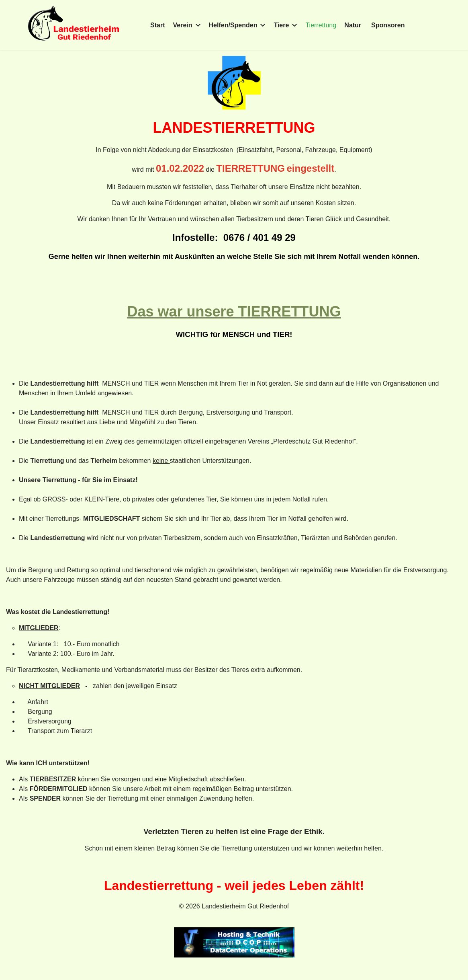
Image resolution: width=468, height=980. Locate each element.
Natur (353, 25)
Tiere (281, 25)
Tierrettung (321, 25)
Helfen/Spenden (233, 25)
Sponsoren (388, 25)
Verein (183, 25)
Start (157, 25)
